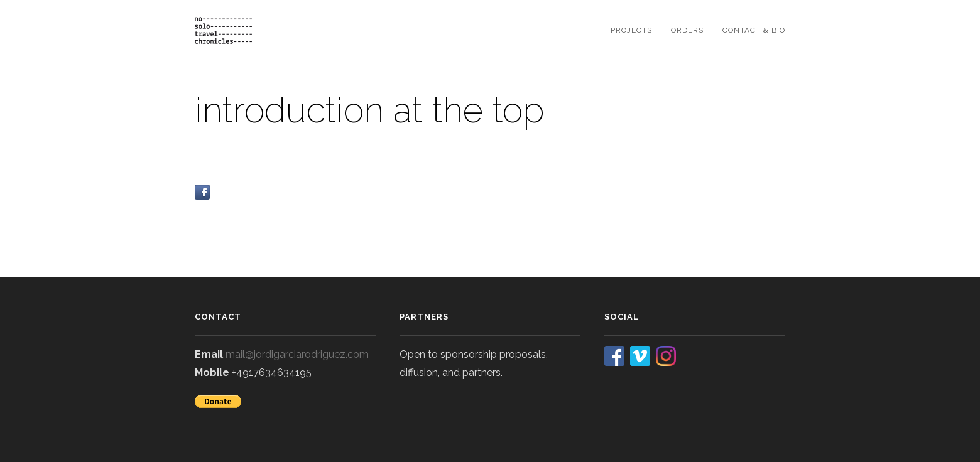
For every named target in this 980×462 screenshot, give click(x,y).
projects (631, 30)
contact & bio (754, 30)
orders (687, 30)
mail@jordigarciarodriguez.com (297, 354)
